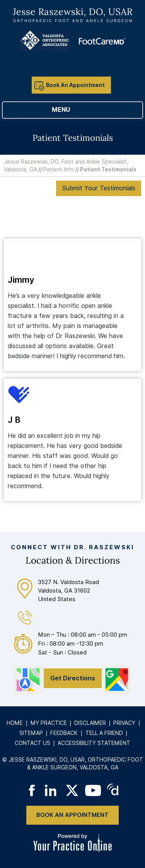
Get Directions (73, 678)
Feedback (64, 733)
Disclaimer (90, 723)
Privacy (124, 723)
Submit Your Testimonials (99, 188)
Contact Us (32, 743)
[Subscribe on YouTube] (93, 790)
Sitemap (31, 733)
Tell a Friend (104, 733)
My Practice (49, 723)
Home (15, 723)
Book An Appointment (75, 85)
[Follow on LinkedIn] (52, 790)
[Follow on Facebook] (32, 790)
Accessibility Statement (94, 743)
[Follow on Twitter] (72, 790)
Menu (71, 110)
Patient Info (59, 169)
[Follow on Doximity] (113, 790)
